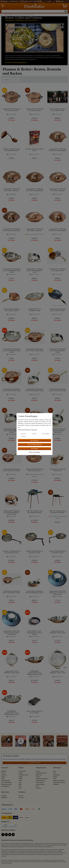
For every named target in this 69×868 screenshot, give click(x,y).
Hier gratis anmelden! (34, 763)
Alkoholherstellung (6, 781)
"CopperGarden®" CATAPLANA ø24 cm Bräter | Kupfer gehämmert (34, 190)
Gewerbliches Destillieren (59, 782)
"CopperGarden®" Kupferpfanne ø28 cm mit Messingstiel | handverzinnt (57, 431)
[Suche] (66, 11)
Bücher (3, 779)
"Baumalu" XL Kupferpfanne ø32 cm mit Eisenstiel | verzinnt (11, 552)
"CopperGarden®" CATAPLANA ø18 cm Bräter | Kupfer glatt (11, 190)
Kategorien (5, 768)
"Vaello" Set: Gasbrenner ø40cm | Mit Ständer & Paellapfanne (57, 512)
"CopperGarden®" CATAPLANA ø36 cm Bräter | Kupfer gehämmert (57, 230)
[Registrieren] (14, 1)
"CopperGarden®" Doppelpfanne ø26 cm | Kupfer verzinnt (11, 310)
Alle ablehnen (34, 449)
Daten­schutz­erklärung (24, 430)
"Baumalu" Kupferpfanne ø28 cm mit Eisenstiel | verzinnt (57, 552)
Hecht (20, 788)
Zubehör (3, 777)
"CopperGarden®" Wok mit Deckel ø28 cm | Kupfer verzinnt (34, 470)
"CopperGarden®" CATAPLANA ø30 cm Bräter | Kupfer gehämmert (11, 230)
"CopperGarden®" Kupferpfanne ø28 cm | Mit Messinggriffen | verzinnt (11, 431)
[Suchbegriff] (32, 11)
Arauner (20, 781)
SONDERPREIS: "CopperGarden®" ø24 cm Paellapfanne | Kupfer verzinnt (11, 713)
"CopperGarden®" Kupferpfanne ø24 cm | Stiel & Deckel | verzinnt (57, 390)
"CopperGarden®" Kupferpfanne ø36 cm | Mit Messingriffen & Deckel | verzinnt (11, 512)
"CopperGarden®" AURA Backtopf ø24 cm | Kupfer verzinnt (12, 110)
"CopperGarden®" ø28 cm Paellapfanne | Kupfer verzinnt (11, 672)
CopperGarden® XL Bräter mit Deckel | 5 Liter (57, 470)
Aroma (55, 773)
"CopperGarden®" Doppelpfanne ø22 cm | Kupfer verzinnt (57, 270)
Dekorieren (4, 775)
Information (57, 768)
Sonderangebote (5, 786)
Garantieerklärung (40, 784)
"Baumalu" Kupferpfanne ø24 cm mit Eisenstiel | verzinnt (34, 552)
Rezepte (55, 777)
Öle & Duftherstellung (6, 782)
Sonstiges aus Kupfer (6, 784)
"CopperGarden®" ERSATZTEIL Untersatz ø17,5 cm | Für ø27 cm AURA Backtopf (57, 593)
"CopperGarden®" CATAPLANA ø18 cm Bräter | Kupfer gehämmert (57, 150)
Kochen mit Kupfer (8, 15)
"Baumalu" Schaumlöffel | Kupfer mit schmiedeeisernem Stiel (11, 150)
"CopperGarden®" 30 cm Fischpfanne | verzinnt (35, 310)
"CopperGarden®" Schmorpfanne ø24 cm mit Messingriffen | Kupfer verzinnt (11, 351)
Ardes (20, 782)
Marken (21, 768)
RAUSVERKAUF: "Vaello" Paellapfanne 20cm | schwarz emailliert (35, 633)
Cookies (38, 777)
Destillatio (22, 792)
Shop (54, 771)
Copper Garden (22, 771)
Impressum (38, 788)
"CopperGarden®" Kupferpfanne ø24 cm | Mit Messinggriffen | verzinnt (57, 351)
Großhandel (56, 784)
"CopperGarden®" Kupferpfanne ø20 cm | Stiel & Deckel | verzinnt (11, 592)
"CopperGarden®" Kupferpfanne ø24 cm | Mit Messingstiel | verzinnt (34, 390)
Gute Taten (21, 797)
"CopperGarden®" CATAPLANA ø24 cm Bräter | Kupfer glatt (57, 190)
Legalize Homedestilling (59, 781)
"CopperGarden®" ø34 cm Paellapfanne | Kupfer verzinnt (57, 672)
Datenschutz (39, 775)
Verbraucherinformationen (42, 779)
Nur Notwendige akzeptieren (34, 444)
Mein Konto (5, 792)
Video (54, 779)
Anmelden (4, 796)
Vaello (20, 784)
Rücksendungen (40, 782)
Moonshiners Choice (23, 775)
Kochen (3, 773)
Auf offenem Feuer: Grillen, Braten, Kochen (34, 150)
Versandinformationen (41, 773)
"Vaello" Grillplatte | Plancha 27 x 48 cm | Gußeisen (34, 712)
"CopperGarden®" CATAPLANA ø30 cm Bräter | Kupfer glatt (34, 230)
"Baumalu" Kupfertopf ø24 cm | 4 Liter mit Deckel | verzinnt (57, 110)
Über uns (21, 796)
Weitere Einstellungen (34, 452)
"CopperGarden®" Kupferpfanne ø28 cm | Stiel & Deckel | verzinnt (11, 470)
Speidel (20, 779)
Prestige (21, 777)
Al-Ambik (21, 773)
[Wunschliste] (67, 1)
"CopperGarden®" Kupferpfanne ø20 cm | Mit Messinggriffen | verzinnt (34, 271)
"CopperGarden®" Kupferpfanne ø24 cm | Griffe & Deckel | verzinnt (12, 390)
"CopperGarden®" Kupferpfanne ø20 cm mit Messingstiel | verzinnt (34, 592)
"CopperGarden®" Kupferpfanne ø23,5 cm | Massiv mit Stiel (57, 310)
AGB (37, 786)
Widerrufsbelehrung (41, 781)
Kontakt (38, 771)
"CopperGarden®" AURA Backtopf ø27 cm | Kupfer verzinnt (35, 110)
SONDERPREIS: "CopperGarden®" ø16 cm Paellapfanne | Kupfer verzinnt (34, 673)
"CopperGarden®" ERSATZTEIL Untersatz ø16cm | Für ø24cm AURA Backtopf (11, 633)
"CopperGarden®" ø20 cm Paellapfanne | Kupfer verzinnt (57, 632)
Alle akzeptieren (34, 440)
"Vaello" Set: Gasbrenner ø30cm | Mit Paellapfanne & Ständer (34, 512)
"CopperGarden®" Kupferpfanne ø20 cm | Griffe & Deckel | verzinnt (35, 350)
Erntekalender (56, 775)
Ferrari (20, 786)
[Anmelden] (4, 1)
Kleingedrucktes (41, 768)
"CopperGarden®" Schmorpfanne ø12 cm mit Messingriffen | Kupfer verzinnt (11, 271)
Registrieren (4, 797)
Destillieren (4, 771)
